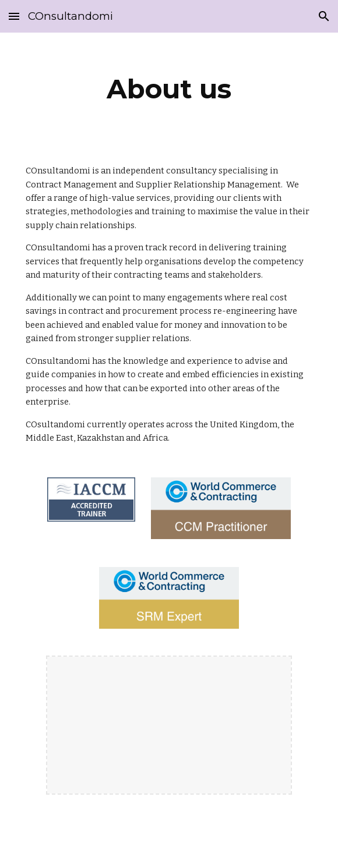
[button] (14, 16)
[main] (169, 89)
